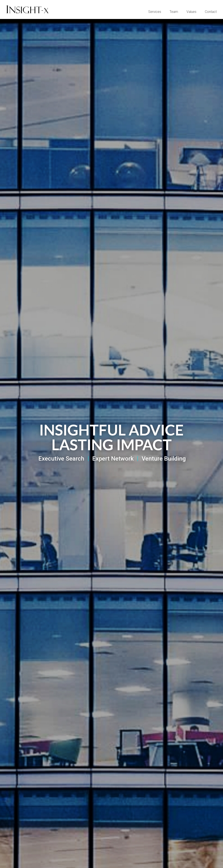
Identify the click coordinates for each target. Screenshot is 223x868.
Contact (211, 12)
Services (155, 12)
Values (191, 12)
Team (174, 12)
